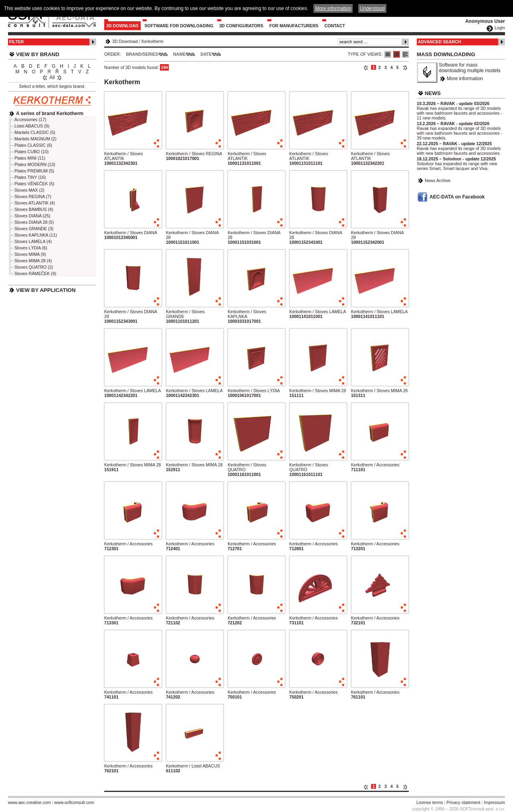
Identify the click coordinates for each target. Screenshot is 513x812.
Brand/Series (142, 54)
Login (500, 28)
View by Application (46, 290)
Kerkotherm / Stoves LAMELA (318, 312)
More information (465, 79)
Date (206, 54)
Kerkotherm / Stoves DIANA (131, 233)
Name (179, 54)
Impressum (494, 802)
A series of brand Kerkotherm (50, 113)
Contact (334, 26)
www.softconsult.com (74, 802)
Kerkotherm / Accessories (375, 465)
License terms (430, 802)
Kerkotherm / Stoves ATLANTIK (124, 156)
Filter (17, 42)
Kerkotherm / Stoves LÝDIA (254, 391)
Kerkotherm (152, 41)
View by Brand (38, 54)
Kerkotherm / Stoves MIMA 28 (318, 391)
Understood (372, 8)
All (52, 77)
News (433, 93)
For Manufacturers (294, 26)
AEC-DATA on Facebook (457, 197)
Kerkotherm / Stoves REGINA (194, 154)
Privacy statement (464, 802)
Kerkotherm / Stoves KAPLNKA (247, 314)
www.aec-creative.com (29, 802)
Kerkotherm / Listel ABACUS (193, 766)
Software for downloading (179, 26)
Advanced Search (440, 42)
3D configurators (241, 26)
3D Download (122, 26)
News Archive (438, 180)
